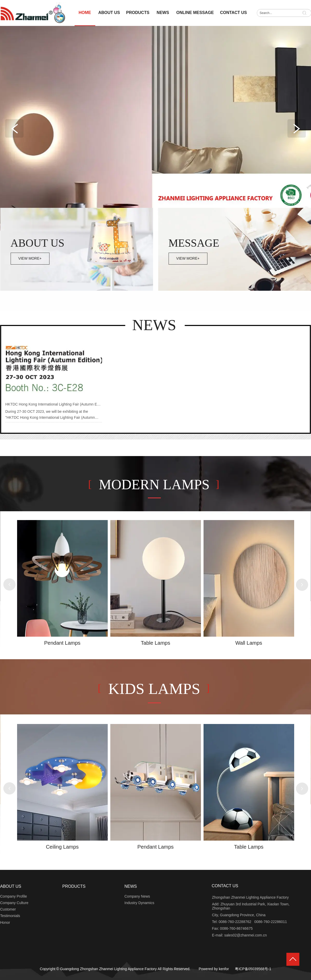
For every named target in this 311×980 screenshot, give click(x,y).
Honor (5, 922)
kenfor (224, 969)
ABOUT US (11, 886)
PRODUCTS (74, 886)
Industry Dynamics (139, 903)
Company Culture (14, 903)
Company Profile (14, 896)
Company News (137, 896)
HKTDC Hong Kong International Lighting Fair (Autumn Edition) (56, 404)
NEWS (131, 886)
